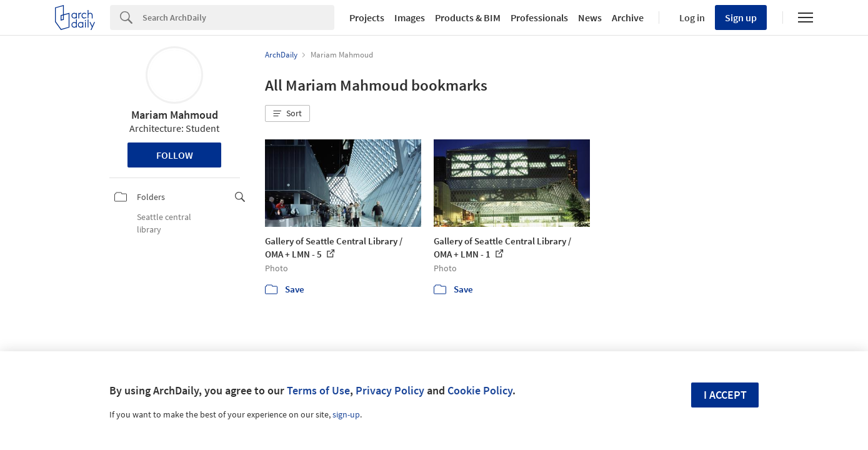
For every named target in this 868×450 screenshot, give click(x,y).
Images (410, 17)
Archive (628, 17)
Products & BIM (468, 17)
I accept (725, 395)
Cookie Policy (480, 390)
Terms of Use (318, 390)
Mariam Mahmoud (175, 115)
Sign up (741, 17)
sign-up (346, 414)
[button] (287, 114)
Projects (367, 17)
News (590, 17)
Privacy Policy (390, 390)
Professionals (539, 17)
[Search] (238, 17)
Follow (175, 155)
